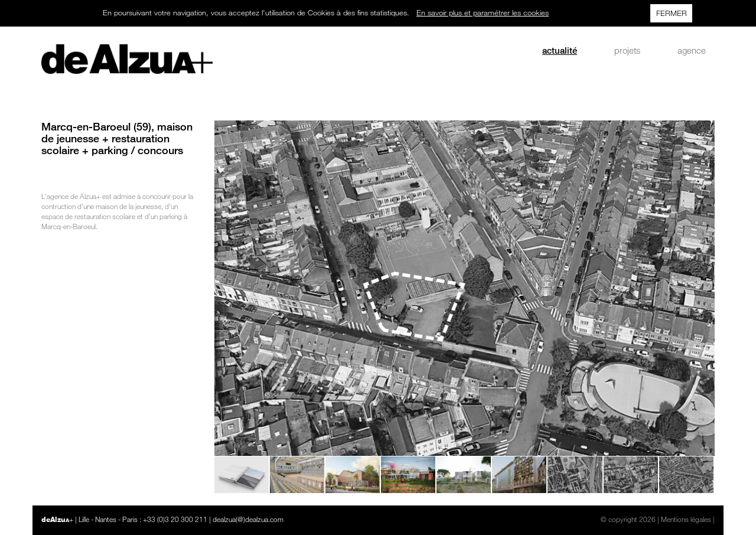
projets (627, 50)
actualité (560, 50)
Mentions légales (686, 519)
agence (692, 50)
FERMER (672, 13)
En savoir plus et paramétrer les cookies (483, 12)
